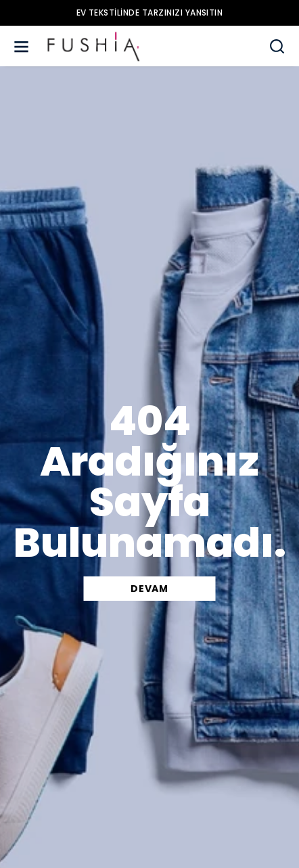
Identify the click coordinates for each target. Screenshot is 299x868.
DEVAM (149, 589)
